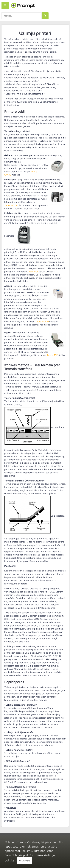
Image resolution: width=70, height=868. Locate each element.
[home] (23, 5)
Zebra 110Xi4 (11, 205)
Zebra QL (34, 271)
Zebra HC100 (42, 321)
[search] (45, 16)
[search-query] (22, 16)
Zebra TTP (52, 355)
